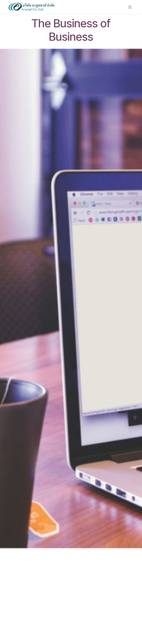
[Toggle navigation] (130, 7)
